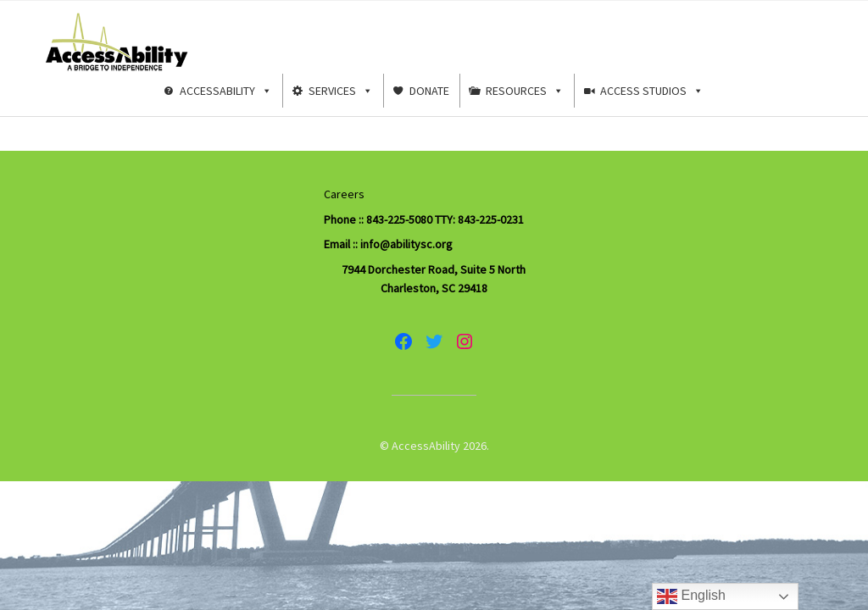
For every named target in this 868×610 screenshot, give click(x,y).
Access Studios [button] (652, 91)
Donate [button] (429, 91)
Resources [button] (525, 91)
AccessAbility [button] (226, 91)
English (691, 596)
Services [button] (341, 91)
